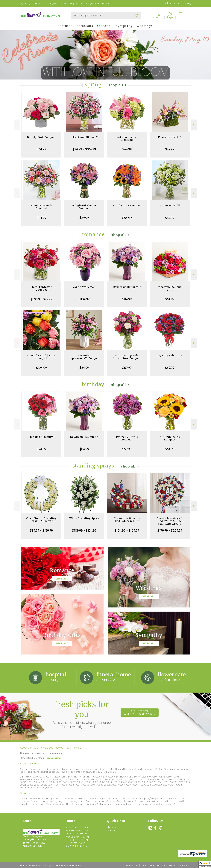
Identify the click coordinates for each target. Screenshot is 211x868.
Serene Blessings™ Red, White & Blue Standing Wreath (170, 521)
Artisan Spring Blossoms (127, 138)
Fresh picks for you (82, 714)
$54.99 (127, 218)
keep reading (54, 758)
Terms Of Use (131, 865)
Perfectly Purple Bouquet (127, 438)
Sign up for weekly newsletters (140, 713)
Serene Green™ (170, 206)
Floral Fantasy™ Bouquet (41, 288)
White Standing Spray (84, 518)
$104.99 (84, 299)
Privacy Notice (147, 865)
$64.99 (41, 149)
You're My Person (84, 287)
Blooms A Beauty (41, 437)
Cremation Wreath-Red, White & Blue (127, 520)
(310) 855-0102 (33, 3)
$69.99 (84, 218)
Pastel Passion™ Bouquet (41, 207)
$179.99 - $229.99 (170, 530)
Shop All (116, 85)
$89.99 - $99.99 (41, 299)
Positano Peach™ (170, 137)
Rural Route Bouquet (127, 206)
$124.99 (41, 368)
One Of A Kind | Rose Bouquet (41, 357)
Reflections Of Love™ (84, 137)
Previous (17, 125)
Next (194, 125)
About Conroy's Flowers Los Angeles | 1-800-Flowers (51, 748)
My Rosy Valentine (170, 355)
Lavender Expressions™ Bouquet (84, 357)
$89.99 (170, 149)
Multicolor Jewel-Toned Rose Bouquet (127, 357)
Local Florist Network (167, 865)
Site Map (184, 865)
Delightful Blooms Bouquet (84, 207)
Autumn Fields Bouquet (170, 438)
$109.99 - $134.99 (84, 530)
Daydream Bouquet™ (127, 287)
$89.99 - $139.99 (41, 530)
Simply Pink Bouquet (41, 137)
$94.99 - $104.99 (84, 149)
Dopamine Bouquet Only (170, 288)
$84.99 (41, 218)
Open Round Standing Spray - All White (41, 520)
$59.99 (127, 449)
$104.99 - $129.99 (127, 530)
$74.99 (41, 449)
